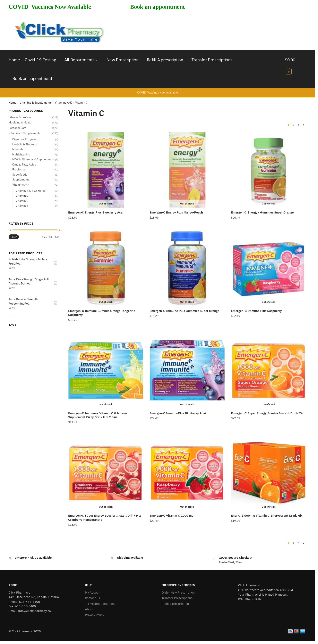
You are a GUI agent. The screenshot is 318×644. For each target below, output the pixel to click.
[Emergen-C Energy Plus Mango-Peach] (187, 170)
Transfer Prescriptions (177, 598)
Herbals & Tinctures (25, 144)
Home (12, 103)
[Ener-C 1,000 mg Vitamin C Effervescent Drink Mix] (269, 473)
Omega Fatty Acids (24, 164)
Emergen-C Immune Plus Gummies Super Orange (184, 311)
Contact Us (92, 598)
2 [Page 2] (293, 125)
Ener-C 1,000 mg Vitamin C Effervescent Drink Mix (267, 516)
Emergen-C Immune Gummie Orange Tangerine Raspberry (102, 313)
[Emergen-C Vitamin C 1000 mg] (187, 473)
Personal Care (18, 128)
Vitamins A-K (63, 103)
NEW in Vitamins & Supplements (33, 159)
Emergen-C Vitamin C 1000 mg (171, 516)
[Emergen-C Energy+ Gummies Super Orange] (269, 170)
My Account (93, 592)
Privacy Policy (94, 615)
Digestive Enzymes (24, 139)
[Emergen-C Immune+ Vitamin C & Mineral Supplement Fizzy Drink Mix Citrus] (106, 371)
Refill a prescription (175, 604)
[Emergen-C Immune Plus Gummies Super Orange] (187, 268)
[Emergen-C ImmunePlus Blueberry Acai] (187, 371)
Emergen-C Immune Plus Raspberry (256, 311)
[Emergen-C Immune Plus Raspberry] (269, 268)
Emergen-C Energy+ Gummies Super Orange (262, 212)
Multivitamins (21, 154)
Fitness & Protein (20, 117)
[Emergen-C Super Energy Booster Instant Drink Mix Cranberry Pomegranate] (106, 473)
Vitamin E (22, 206)
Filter (14, 237)
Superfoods (20, 175)
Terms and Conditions (100, 604)
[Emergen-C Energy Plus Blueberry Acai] (106, 170)
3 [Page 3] (299, 125)
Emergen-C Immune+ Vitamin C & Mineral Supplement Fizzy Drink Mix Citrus (98, 415)
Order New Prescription (178, 592)
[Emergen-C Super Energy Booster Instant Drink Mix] (269, 371)
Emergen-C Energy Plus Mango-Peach (176, 212)
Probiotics (19, 169)
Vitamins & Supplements (36, 103)
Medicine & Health (20, 122)
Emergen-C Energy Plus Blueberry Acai (96, 212)
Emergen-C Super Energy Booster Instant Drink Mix (267, 413)
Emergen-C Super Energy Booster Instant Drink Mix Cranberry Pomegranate (105, 518)
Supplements (21, 179)
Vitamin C (22, 196)
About (89, 609)
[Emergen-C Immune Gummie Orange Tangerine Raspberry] (106, 268)
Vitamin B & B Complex (31, 191)
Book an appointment (157, 7)
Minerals (18, 149)
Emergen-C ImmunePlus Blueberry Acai (178, 413)
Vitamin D (22, 201)
